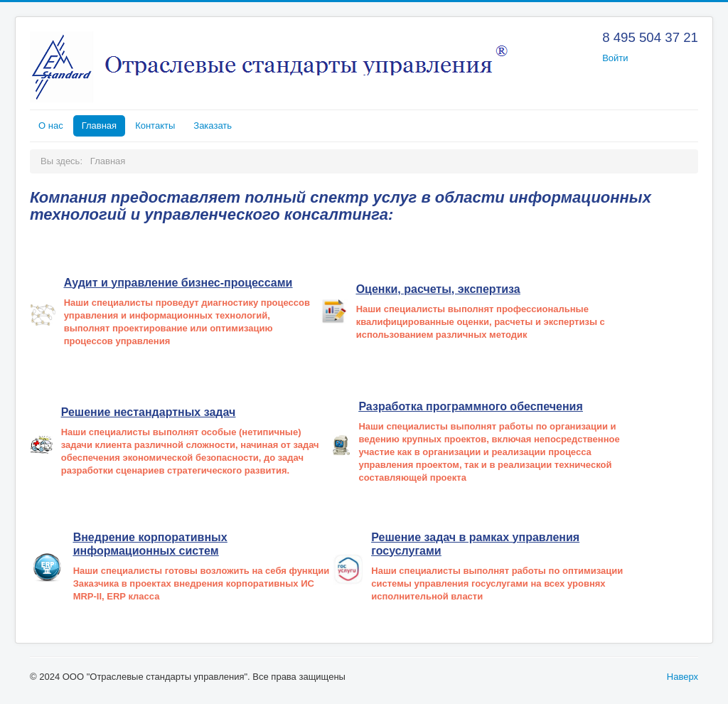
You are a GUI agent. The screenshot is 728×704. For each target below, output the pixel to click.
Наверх (682, 677)
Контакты (155, 126)
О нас (51, 126)
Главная (99, 126)
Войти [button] (615, 58)
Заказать (213, 126)
